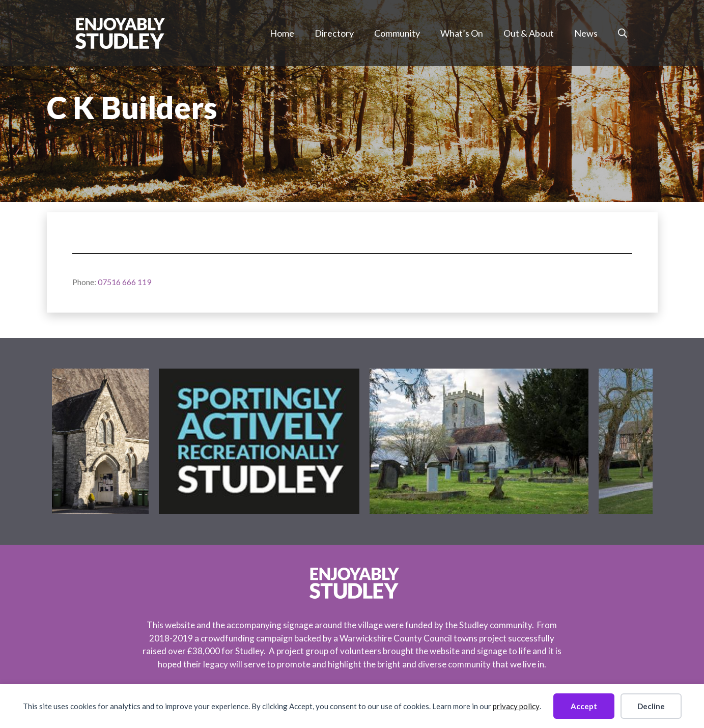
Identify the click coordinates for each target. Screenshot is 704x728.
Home (282, 33)
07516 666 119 (124, 282)
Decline (651, 706)
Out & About (529, 33)
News (586, 33)
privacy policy (516, 706)
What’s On (462, 33)
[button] (623, 33)
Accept (584, 706)
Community (397, 33)
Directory (334, 33)
